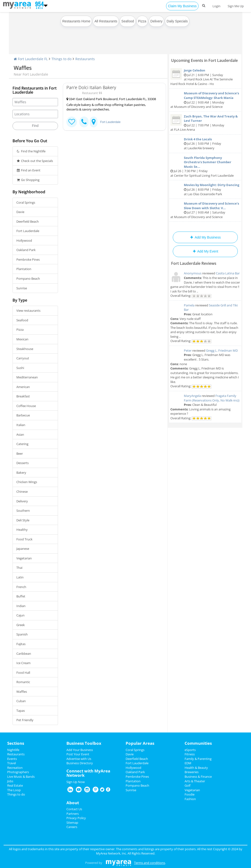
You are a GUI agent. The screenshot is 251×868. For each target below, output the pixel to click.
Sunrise (22, 288)
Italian (21, 425)
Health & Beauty (196, 768)
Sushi (20, 368)
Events (12, 759)
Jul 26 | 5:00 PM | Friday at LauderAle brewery (205, 144)
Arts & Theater (195, 781)
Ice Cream (23, 663)
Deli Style (23, 520)
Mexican (22, 339)
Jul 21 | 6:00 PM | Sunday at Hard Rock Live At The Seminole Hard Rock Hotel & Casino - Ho (205, 77)
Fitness (190, 754)
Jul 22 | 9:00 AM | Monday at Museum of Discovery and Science (205, 100)
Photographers (18, 772)
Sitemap (72, 823)
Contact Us (74, 809)
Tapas (21, 711)
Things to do (61, 59)
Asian (20, 434)
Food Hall (23, 673)
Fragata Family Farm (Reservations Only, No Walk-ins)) (212, 398)
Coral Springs (26, 202)
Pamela (189, 305)
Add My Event (205, 251)
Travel (12, 763)
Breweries (192, 772)
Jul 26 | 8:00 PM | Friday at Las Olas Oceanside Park (205, 189)
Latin (20, 577)
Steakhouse (25, 349)
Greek (21, 625)
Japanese (23, 549)
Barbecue (23, 415)
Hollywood (24, 240)
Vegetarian (24, 558)
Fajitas (21, 644)
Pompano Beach (28, 279)
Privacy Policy (76, 818)
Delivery (157, 21)
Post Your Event (78, 754)
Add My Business (205, 237)
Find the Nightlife (31, 151)
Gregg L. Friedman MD (222, 350)
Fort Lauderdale (28, 231)
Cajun (20, 615)
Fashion (190, 799)
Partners (73, 814)
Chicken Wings (27, 482)
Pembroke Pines (28, 259)
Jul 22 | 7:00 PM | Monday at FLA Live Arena (205, 123)
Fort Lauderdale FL (31, 59)
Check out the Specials (35, 161)
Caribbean (24, 654)
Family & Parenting (198, 759)
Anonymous (193, 273)
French (21, 587)
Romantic (23, 682)
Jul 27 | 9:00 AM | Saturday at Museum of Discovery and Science (205, 210)
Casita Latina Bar (228, 273)
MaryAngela (192, 396)
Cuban (21, 701)
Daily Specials (177, 21)
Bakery (21, 473)
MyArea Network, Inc (111, 853)
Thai (19, 568)
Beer (20, 453)
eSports (190, 750)
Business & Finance (198, 777)
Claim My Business (182, 6)
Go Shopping (28, 180)
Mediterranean (27, 377)
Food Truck (24, 539)
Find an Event (29, 170)
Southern (23, 511)
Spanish (22, 634)
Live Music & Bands (21, 777)
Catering (22, 444)
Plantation (24, 269)
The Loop (14, 790)
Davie (20, 212)
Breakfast (23, 396)
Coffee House (26, 406)
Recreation (15, 768)
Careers (72, 827)
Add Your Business (80, 750)
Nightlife (13, 750)
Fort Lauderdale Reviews (194, 263)
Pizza (142, 21)
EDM (188, 763)
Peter (188, 350)
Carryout (23, 358)
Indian (21, 606)
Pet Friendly (25, 720)
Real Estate (15, 785)
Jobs (10, 781)
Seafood (128, 21)
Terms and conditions (150, 863)
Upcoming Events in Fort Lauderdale (204, 60)
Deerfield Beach (28, 221)
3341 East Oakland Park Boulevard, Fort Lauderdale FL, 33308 (111, 99)
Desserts (23, 463)
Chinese (22, 492)
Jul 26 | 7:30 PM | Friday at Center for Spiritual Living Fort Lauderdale (205, 167)
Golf (187, 785)
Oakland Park (26, 250)
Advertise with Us (79, 759)
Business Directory (80, 763)
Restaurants (85, 59)
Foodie (190, 794)
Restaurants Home (76, 21)
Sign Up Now (76, 782)
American (23, 387)
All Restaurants (106, 21)
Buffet (21, 596)
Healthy (22, 530)
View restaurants (28, 311)
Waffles (22, 692)
